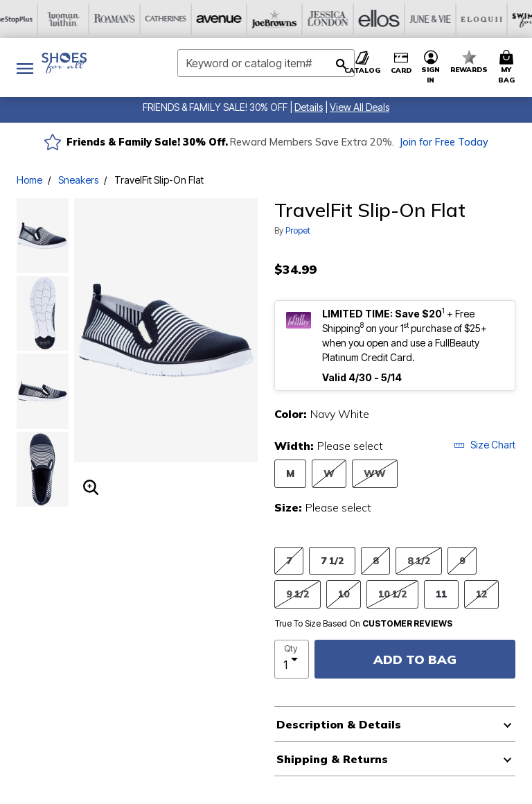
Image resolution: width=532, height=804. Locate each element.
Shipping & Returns (332, 759)
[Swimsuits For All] (394, 19)
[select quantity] (292, 659)
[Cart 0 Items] (508, 68)
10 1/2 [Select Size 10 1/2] (392, 594)
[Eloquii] (343, 19)
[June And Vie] (292, 19)
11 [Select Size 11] (441, 594)
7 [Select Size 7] (289, 560)
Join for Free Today (444, 142)
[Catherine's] (35, 19)
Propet (298, 230)
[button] (309, 107)
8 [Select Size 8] (375, 560)
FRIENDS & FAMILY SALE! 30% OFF (215, 107)
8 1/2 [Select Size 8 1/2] (419, 560)
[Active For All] (445, 19)
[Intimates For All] (497, 19)
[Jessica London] (189, 19)
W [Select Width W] (329, 473)
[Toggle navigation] (25, 68)
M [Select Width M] (290, 473)
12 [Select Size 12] (481, 594)
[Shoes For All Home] (64, 63)
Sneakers (78, 180)
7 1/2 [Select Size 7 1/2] (332, 560)
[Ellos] (240, 19)
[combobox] (266, 63)
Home (29, 180)
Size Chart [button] (485, 445)
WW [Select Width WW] (375, 473)
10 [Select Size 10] (344, 594)
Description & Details (339, 724)
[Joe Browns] (138, 19)
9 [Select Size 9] (462, 560)
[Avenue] (87, 19)
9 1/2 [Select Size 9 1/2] (298, 594)
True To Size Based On (364, 624)
